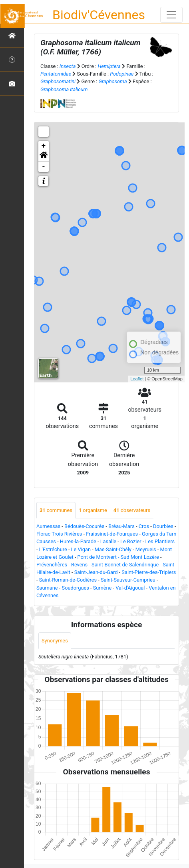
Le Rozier (131, 541)
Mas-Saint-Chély (113, 549)
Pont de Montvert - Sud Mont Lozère (118, 557)
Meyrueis (146, 549)
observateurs (132, 510)
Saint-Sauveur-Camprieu (128, 580)
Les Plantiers (160, 541)
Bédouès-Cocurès (84, 526)
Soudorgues (76, 588)
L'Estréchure (53, 549)
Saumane (47, 588)
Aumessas (48, 526)
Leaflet (137, 379)
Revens (79, 565)
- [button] (44, 167)
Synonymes (55, 641)
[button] (44, 156)
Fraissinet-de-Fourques (112, 534)
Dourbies (163, 526)
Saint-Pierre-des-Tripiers (149, 572)
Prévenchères (52, 565)
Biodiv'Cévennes (99, 15)
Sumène (102, 588)
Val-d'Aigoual (130, 588)
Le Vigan (81, 549)
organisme (93, 510)
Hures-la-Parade (78, 541)
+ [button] (44, 146)
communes (56, 510)
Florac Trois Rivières (59, 534)
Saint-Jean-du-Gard (96, 572)
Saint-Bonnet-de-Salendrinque (125, 565)
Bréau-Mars (121, 526)
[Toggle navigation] (171, 15)
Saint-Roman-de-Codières (68, 580)
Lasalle (108, 541)
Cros (144, 526)
